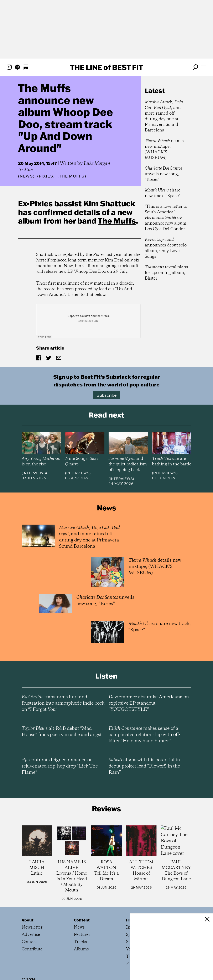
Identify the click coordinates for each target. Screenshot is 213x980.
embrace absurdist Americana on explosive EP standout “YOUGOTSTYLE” (149, 703)
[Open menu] (204, 67)
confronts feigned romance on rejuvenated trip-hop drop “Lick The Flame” (60, 766)
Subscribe (107, 395)
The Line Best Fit (106, 67)
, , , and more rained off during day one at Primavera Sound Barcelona (164, 116)
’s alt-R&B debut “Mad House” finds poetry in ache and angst (62, 732)
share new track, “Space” (163, 193)
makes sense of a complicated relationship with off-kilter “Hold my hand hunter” (145, 735)
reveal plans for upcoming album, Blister (166, 273)
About (28, 920)
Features (82, 935)
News (26, 176)
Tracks (80, 942)
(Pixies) (46, 176)
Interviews (34, 473)
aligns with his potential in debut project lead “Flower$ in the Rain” (144, 766)
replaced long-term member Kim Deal (87, 260)
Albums (81, 949)
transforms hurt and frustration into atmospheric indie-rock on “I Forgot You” (63, 703)
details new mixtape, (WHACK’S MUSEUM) (164, 149)
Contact (29, 942)
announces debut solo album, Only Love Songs (166, 248)
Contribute (32, 949)
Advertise (31, 935)
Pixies (41, 203)
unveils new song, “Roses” (163, 174)
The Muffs (117, 221)
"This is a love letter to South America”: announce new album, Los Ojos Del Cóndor (166, 218)
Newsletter (32, 927)
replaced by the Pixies (84, 255)
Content (82, 920)
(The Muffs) (72, 176)
